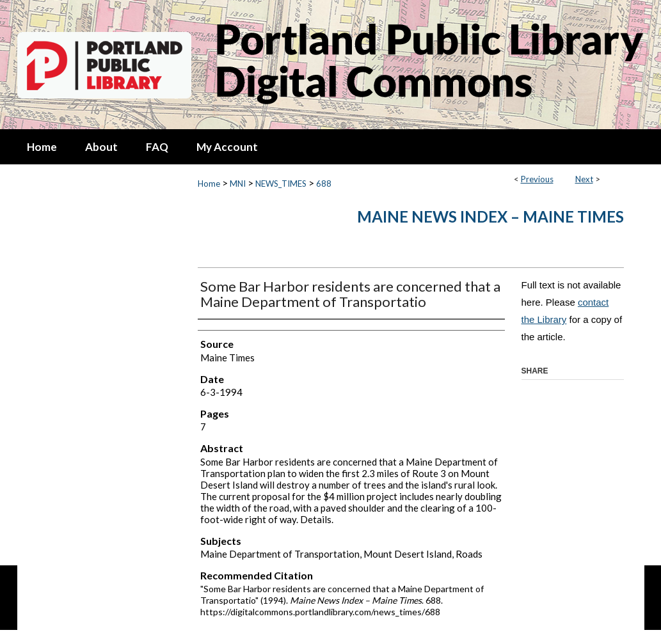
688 (324, 184)
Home (209, 184)
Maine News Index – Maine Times (490, 216)
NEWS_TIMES (281, 184)
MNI (238, 184)
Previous (537, 179)
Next (584, 179)
